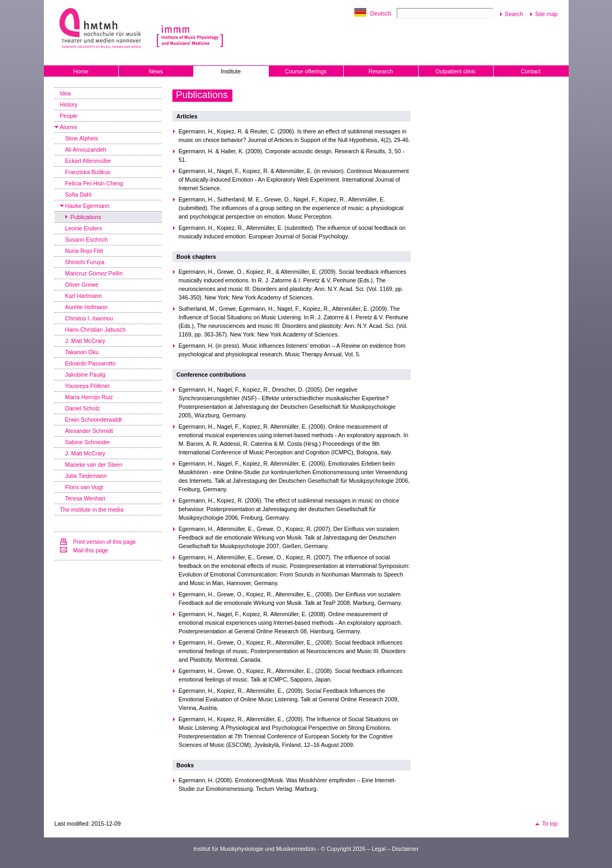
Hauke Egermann (88, 206)
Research (381, 71)
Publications (86, 217)
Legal (379, 849)
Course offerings (306, 71)
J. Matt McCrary (85, 341)
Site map (546, 14)
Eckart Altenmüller (88, 161)
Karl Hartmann (84, 296)
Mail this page (91, 550)
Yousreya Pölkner (88, 386)
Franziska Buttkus (88, 172)
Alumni (69, 127)
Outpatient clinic (456, 71)
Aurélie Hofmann (86, 307)
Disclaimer (405, 849)
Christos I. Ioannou (89, 318)
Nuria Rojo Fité (84, 251)
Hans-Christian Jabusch (96, 330)
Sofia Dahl (78, 194)
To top (550, 824)
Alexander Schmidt (89, 431)
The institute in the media (92, 510)
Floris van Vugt (84, 487)
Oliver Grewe (82, 285)
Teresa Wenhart (85, 498)
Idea (66, 93)
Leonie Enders (84, 228)
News (156, 71)
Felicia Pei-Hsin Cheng (94, 183)
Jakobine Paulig (85, 375)
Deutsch (381, 13)
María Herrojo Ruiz (89, 397)
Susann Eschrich (87, 240)
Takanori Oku (82, 352)
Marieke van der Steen (94, 465)
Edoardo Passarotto (90, 363)
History (69, 104)
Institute (231, 71)
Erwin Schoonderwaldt (94, 420)
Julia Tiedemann (86, 476)
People (69, 116)
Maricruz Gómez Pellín (94, 273)
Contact (531, 71)
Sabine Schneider (88, 442)
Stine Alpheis (82, 138)
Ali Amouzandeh (86, 149)
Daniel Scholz (83, 408)
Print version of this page (105, 542)
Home (81, 71)
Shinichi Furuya (85, 262)
